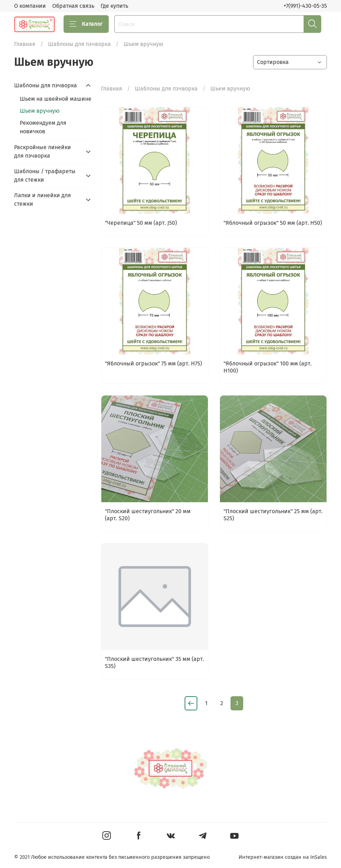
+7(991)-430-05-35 (305, 6)
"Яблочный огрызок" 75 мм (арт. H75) (153, 363)
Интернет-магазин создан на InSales (283, 857)
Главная (25, 44)
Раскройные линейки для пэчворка (43, 151)
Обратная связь (73, 6)
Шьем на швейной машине (56, 99)
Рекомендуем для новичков (43, 127)
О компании (30, 6)
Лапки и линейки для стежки (43, 200)
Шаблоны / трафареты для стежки (45, 175)
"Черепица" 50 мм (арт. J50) (141, 223)
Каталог (86, 24)
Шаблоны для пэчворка (79, 44)
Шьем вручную (40, 111)
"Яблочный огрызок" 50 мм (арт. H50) (273, 223)
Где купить (114, 6)
